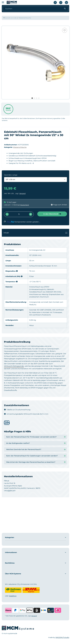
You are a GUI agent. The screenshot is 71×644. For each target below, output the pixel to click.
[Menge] (19, 214)
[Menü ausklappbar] (3, 1)
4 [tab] (39, 98)
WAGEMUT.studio (62, 637)
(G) (44, 250)
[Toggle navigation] (66, 233)
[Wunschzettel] (61, 3)
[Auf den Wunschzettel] (65, 30)
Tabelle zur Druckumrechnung (17, 410)
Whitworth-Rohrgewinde (14, 366)
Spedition (13, 596)
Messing (45, 294)
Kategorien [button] (10, 537)
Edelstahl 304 (51, 292)
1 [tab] (32, 98)
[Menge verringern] (7, 214)
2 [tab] (34, 98)
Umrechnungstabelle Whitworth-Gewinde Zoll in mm (26, 414)
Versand (22, 193)
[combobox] (35, 179)
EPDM (47, 287)
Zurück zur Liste (11, 18)
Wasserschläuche (20, 147)
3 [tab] (37, 98)
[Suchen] (33, 9)
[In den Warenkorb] (4, 25)
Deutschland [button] (25, 205)
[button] (55, 3)
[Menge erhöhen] (31, 214)
